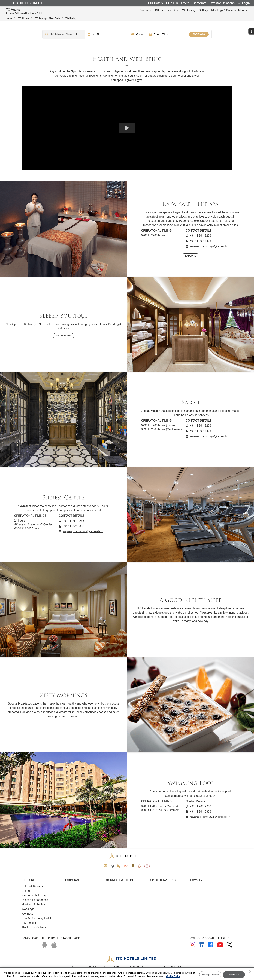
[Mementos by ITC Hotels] (112, 866)
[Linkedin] (202, 945)
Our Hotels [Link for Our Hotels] (155, 3)
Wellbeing (189, 10)
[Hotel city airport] (64, 34)
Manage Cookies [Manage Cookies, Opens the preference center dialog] (210, 975)
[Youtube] (220, 945)
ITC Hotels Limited (28, 3)
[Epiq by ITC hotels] (119, 866)
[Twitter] (230, 945)
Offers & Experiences (35, 900)
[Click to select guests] (168, 34)
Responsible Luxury (34, 895)
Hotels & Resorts (32, 886)
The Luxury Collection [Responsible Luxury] (35, 927)
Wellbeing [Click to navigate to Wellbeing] (71, 18)
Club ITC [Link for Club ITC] (172, 3)
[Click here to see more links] (243, 10)
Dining (26, 891)
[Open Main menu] (7, 3)
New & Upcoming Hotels (37, 918)
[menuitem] (7, 3)
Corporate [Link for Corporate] (199, 3)
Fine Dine (173, 10)
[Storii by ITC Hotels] (133, 866)
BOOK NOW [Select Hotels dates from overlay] (199, 34)
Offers (159, 10)
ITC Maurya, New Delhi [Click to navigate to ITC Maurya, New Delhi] (47, 18)
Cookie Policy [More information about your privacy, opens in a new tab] (173, 976)
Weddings (28, 909)
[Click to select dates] (107, 34)
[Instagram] (192, 945)
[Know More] (64, 336)
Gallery (203, 10)
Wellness (27, 914)
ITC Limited (29, 923)
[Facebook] (211, 945)
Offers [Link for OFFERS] (185, 3)
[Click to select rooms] (137, 34)
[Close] (250, 972)
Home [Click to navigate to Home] (9, 18)
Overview (146, 10)
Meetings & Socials (223, 10)
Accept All (234, 975)
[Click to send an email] (208, 246)
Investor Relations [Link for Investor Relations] (222, 3)
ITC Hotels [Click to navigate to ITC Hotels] (23, 18)
